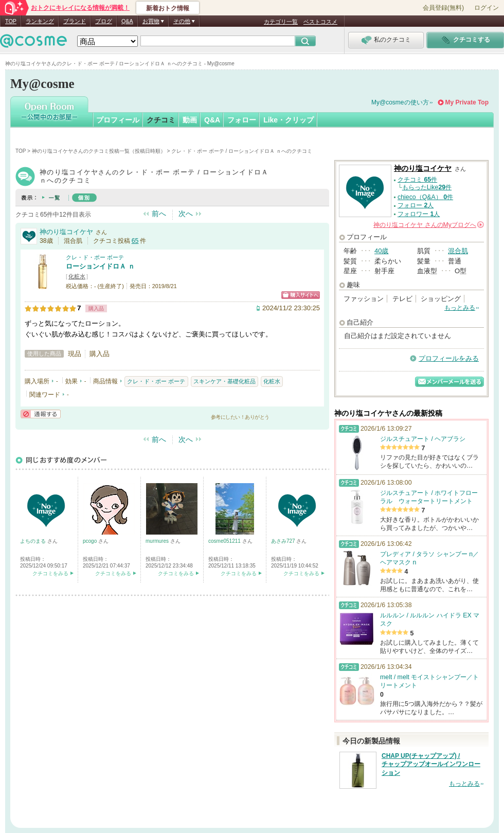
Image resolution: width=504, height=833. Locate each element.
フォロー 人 (416, 205)
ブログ (104, 21)
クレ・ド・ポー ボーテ (95, 257)
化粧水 (77, 276)
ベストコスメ (320, 22)
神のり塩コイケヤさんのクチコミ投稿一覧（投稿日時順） (99, 151)
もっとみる (460, 308)
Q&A (127, 21)
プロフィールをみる (449, 358)
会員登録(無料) (443, 8)
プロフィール (118, 120)
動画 (190, 120)
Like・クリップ (289, 120)
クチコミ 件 (417, 180)
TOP (11, 21)
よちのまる (34, 541)
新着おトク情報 (168, 8)
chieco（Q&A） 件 (425, 197)
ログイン (487, 8)
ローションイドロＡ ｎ (100, 266)
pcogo (91, 541)
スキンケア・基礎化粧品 (224, 381)
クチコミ (161, 120)
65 (135, 241)
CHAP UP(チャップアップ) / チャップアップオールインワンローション (431, 765)
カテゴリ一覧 (281, 22)
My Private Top (467, 102)
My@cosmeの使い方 (400, 102)
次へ (186, 214)
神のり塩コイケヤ (66, 232)
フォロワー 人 (419, 214)
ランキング (40, 21)
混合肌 (458, 251)
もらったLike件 (427, 187)
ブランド (75, 21)
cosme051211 (225, 541)
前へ (159, 214)
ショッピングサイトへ (301, 295)
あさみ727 (284, 541)
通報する (41, 414)
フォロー (242, 120)
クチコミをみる (50, 573)
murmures (158, 541)
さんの (429, 225)
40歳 (381, 251)
